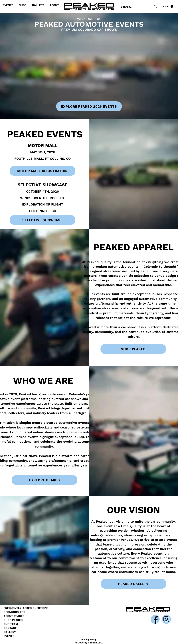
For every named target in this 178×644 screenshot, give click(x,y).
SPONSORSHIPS (14, 612)
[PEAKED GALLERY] (133, 584)
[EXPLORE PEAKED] (44, 480)
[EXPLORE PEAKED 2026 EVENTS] (89, 106)
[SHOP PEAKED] (133, 349)
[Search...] (132, 7)
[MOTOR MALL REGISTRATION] (43, 171)
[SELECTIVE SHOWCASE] (43, 220)
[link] (168, 6)
